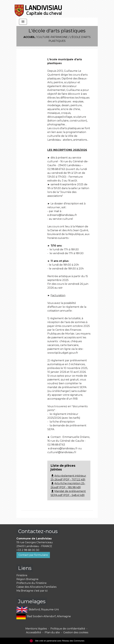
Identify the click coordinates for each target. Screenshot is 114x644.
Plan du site (52, 632)
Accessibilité (34, 632)
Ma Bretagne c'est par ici (32, 591)
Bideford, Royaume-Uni (38, 610)
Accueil (29, 37)
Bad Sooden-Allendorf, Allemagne (44, 616)
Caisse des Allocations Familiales (36, 587)
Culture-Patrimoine (52, 37)
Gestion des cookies (76, 632)
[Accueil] (39, 9)
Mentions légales (36, 629)
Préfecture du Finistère (31, 583)
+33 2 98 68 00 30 (28, 550)
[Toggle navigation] (23, 22)
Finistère (22, 575)
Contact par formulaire (33, 555)
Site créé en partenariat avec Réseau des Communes (57, 641)
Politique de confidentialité (68, 629)
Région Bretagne (27, 579)
